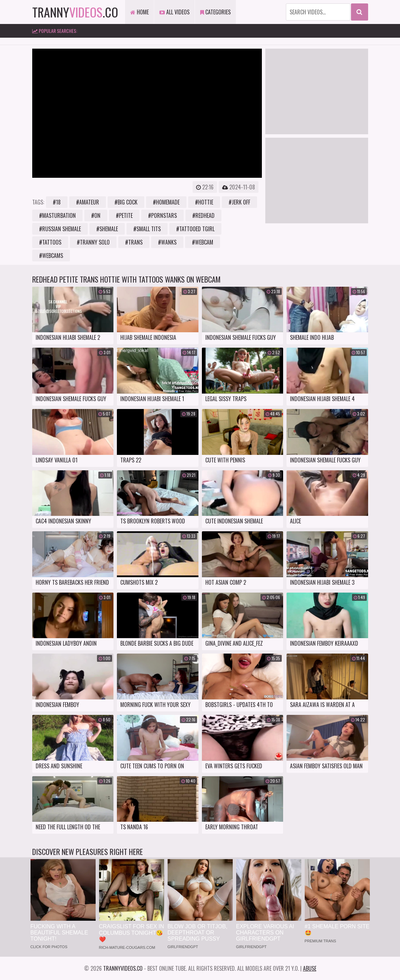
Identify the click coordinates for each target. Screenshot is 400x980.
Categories (215, 12)
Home (140, 12)
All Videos (174, 12)
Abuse (310, 968)
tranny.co (75, 12)
